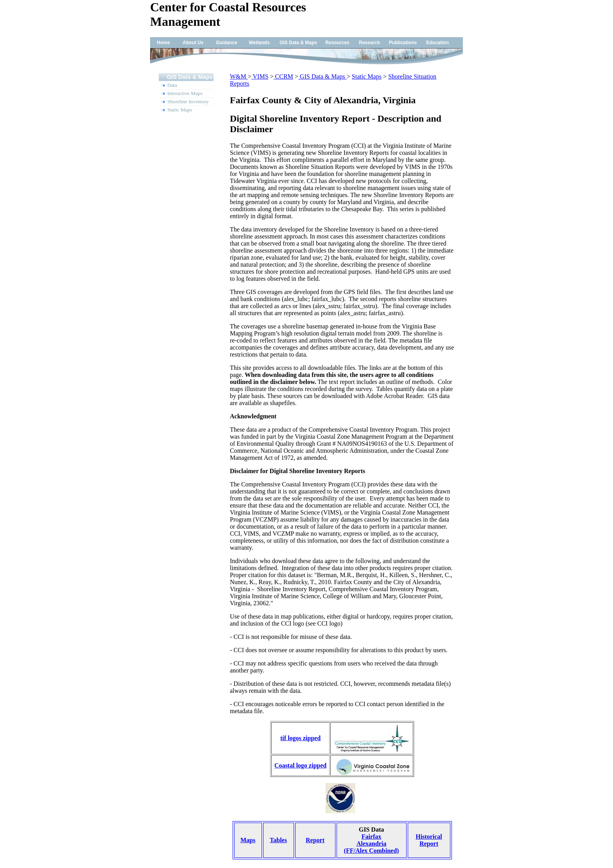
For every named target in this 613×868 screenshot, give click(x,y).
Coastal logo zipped (300, 765)
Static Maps (367, 76)
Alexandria (371, 844)
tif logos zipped (300, 738)
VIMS (260, 76)
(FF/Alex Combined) (372, 851)
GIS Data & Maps (323, 76)
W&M (239, 76)
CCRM (283, 76)
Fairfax (372, 837)
